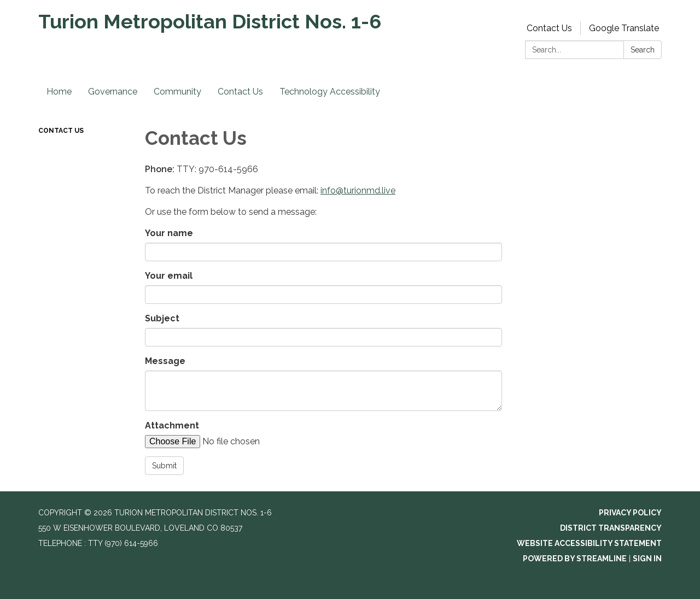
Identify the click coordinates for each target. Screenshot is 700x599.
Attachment (172, 425)
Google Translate (624, 28)
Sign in (647, 559)
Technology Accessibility (330, 92)
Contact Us (549, 28)
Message (165, 361)
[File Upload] (238, 442)
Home (59, 92)
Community (177, 92)
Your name (169, 233)
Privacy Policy (630, 513)
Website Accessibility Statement (589, 543)
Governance (113, 92)
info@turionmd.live (358, 190)
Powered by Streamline (575, 559)
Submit (164, 466)
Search (643, 50)
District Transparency (611, 528)
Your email (169, 276)
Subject (162, 318)
